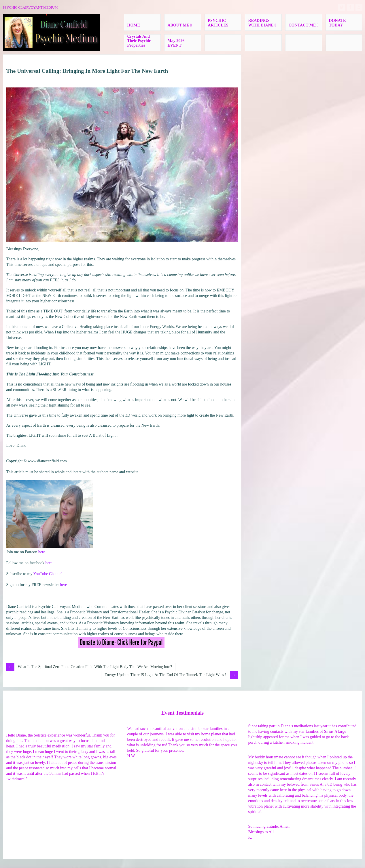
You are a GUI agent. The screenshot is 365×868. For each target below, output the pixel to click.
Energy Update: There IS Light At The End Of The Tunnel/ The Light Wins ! (164, 675)
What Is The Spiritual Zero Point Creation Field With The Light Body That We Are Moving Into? (96, 667)
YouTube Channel (48, 574)
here (42, 552)
